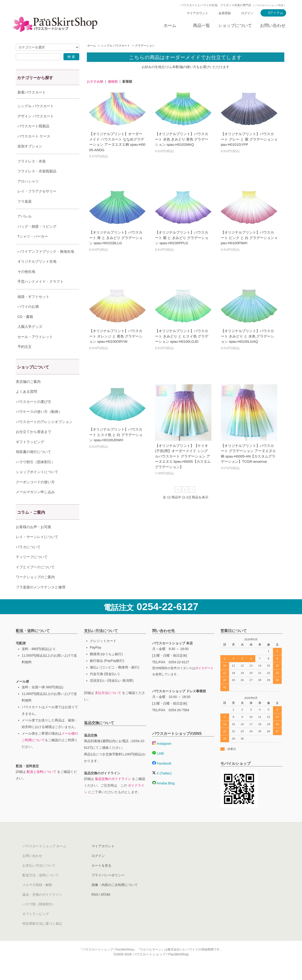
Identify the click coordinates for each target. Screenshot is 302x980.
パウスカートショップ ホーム (44, 858)
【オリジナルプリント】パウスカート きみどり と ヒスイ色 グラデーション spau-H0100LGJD (182, 336)
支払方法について (108, 705)
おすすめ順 (95, 81)
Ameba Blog (163, 795)
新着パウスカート (32, 92)
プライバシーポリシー (108, 887)
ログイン (247, 13)
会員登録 (225, 13)
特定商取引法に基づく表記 (42, 935)
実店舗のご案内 (28, 393)
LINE (158, 765)
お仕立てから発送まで (34, 443)
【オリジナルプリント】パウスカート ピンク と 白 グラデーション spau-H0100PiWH (249, 238)
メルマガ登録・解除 (37, 897)
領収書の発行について (34, 464)
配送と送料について (42, 783)
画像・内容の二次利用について (115, 897)
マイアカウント (197, 13)
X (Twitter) (162, 785)
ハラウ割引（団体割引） (35, 474)
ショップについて (235, 26)
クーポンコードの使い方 (35, 494)
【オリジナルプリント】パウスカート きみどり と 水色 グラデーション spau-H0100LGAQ (248, 336)
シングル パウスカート (115, 46)
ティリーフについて (32, 569)
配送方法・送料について (41, 887)
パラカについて (28, 559)
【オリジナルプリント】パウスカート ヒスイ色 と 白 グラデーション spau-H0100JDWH (116, 435)
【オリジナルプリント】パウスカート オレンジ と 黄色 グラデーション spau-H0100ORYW (116, 336)
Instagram (162, 755)
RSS (95, 906)
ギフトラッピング (30, 454)
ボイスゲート (204, 680)
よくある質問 (26, 403)
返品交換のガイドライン (113, 791)
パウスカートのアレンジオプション (44, 434)
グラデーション (145, 46)
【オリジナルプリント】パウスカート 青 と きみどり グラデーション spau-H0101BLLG (116, 238)
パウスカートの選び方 (34, 413)
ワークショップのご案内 (35, 589)
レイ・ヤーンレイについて (37, 549)
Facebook (162, 775)
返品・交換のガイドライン (42, 906)
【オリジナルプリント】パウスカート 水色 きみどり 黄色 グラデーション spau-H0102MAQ (182, 139)
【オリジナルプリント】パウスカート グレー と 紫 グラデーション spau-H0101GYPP (249, 139)
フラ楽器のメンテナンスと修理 (41, 599)
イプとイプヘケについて (35, 579)
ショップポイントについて (37, 484)
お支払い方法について (39, 877)
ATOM (105, 906)
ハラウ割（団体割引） (39, 916)
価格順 (113, 81)
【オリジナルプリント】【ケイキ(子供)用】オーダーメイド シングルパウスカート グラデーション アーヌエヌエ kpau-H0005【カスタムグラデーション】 (183, 456)
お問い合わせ (273, 26)
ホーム (170, 26)
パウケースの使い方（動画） (39, 423)
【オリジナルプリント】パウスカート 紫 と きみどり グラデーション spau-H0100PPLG (182, 238)
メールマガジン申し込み (35, 504)
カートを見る (101, 877)
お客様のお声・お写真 (34, 539)
